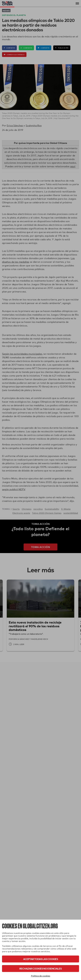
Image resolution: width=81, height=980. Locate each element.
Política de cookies (41, 976)
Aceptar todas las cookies (41, 959)
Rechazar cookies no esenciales (40, 969)
